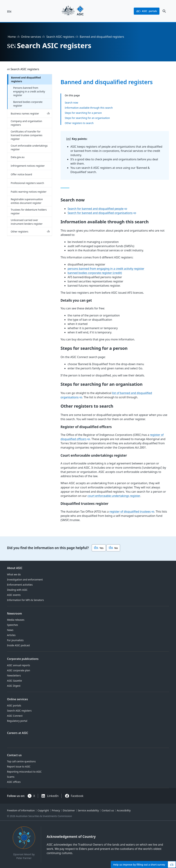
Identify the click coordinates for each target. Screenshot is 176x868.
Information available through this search (89, 108)
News (10, 630)
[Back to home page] (73, 11)
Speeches (12, 625)
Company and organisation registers (26, 123)
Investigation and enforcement (25, 580)
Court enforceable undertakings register (29, 147)
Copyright (43, 810)
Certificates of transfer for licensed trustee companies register (27, 135)
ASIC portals (14, 705)
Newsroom (15, 613)
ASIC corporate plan (19, 670)
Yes (99, 548)
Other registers (20, 232)
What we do (14, 574)
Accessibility (124, 810)
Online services (31, 37)
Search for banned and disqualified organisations (100, 213)
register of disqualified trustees (130, 512)
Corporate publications (23, 659)
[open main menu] (9, 11)
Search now (71, 102)
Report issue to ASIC (19, 766)
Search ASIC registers (60, 37)
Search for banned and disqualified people (96, 209)
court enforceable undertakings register (114, 496)
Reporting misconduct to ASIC (24, 772)
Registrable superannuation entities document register (27, 201)
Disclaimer (69, 810)
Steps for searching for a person (83, 113)
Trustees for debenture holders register (29, 211)
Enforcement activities (20, 585)
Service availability (88, 810)
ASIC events (14, 595)
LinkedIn (53, 796)
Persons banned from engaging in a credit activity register (29, 91)
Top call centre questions (21, 761)
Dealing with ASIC (17, 590)
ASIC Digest (14, 686)
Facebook (77, 796)
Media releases (16, 620)
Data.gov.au (18, 157)
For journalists (15, 640)
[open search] (164, 11)
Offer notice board (21, 174)
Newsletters (14, 675)
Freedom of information (21, 810)
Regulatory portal (17, 721)
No (113, 548)
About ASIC (15, 568)
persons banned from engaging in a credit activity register (106, 269)
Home (12, 37)
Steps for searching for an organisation (87, 118)
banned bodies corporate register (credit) (95, 273)
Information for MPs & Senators (25, 600)
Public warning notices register (29, 192)
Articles (11, 635)
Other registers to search (79, 123)
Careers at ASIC (18, 733)
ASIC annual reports (19, 665)
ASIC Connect (15, 716)
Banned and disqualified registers (26, 79)
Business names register (25, 114)
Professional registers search (27, 183)
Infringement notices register (28, 166)
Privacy (56, 810)
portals (147, 11)
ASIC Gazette (14, 681)
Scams (11, 777)
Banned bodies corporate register (28, 104)
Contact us (14, 755)
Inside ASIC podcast (18, 645)
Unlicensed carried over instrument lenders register (27, 222)
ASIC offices (14, 782)
